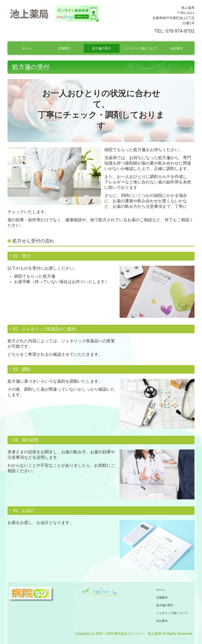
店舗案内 (64, 48)
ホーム (27, 48)
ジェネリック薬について (140, 48)
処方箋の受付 (102, 48)
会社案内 (176, 48)
